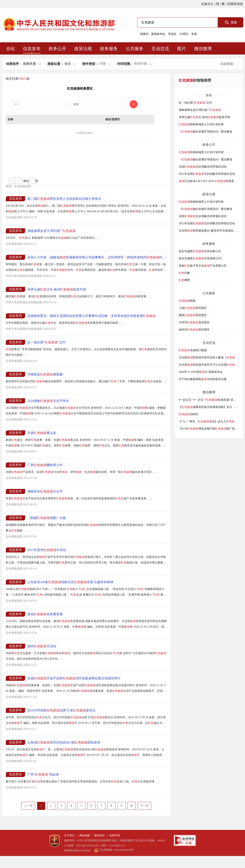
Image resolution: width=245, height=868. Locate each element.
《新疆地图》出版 (47, 518)
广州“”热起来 (43, 774)
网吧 (184, 280)
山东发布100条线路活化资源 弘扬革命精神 (70, 582)
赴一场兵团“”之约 (46, 342)
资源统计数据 (193, 350)
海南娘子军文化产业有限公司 (203, 266)
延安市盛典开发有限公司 (200, 251)
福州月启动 (42, 646)
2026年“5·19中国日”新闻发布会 (201, 372)
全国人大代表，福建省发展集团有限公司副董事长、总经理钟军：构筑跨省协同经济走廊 (100, 257)
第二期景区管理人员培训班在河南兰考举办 (64, 199)
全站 (10, 49)
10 (132, 806)
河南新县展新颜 (45, 374)
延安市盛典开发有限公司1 (201, 258)
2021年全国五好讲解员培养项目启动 (207, 174)
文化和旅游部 (22, 186)
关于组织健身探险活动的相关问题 (203, 379)
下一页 (144, 806)
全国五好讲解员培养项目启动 (203, 167)
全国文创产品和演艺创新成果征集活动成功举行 (74, 678)
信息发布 (32, 49)
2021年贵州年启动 (47, 550)
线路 (187, 301)
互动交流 (160, 49)
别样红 (189, 414)
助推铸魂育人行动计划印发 (201, 124)
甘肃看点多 (42, 433)
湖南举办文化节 (45, 491)
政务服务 (109, 49)
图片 (182, 49)
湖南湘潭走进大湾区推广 (51, 231)
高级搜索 (227, 64)
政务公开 (57, 49)
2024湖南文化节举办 (48, 401)
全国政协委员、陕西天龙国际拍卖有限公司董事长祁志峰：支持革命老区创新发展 (92, 316)
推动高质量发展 (45, 614)
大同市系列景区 (194, 322)
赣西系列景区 (193, 315)
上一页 (28, 806)
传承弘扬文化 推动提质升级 (57, 289)
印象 (184, 273)
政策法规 (83, 49)
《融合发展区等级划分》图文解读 (205, 132)
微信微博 (203, 49)
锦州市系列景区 (194, 330)
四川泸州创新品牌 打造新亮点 (61, 710)
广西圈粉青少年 (45, 465)
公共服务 (135, 49)
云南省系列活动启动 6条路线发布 (64, 742)
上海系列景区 (193, 308)
